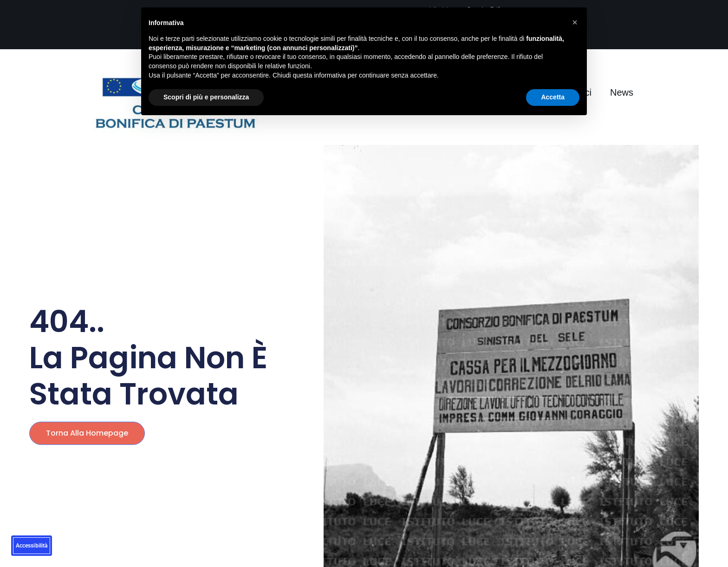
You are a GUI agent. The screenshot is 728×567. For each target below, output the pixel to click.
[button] (575, 22)
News (622, 92)
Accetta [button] (553, 97)
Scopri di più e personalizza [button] (206, 97)
